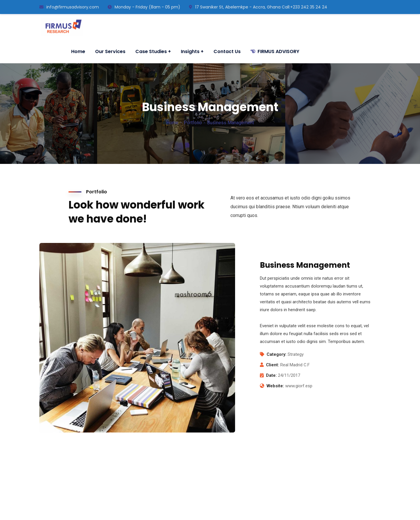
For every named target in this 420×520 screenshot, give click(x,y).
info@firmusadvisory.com (69, 7)
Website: (275, 386)
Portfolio (193, 123)
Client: (273, 365)
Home (172, 123)
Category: (276, 354)
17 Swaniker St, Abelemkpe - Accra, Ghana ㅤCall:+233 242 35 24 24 (258, 7)
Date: (271, 375)
